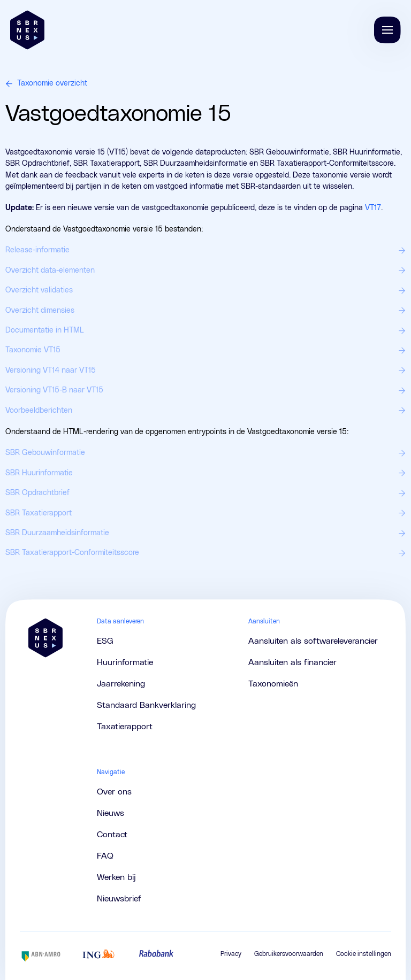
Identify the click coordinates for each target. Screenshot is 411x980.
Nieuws (111, 813)
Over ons (114, 792)
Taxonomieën (273, 684)
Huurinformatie (125, 662)
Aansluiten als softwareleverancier (313, 641)
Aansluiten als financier (292, 662)
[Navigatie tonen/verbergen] (387, 30)
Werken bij (116, 877)
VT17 (373, 208)
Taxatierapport (125, 727)
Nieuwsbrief (119, 899)
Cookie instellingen (364, 954)
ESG (105, 641)
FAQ (105, 856)
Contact (112, 835)
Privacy (231, 954)
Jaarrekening (121, 684)
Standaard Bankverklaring (146, 705)
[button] (387, 30)
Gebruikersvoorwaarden (289, 954)
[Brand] (27, 30)
